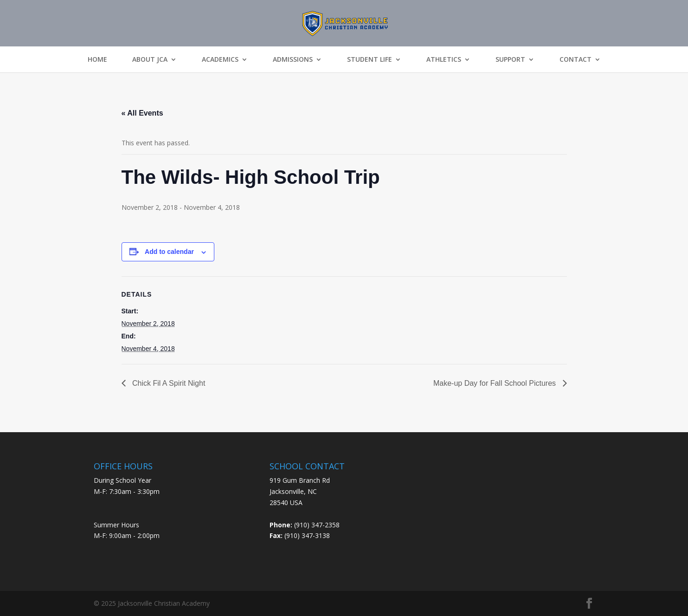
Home (97, 59)
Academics (220, 59)
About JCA (150, 59)
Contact (575, 59)
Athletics (444, 59)
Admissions (293, 59)
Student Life (370, 59)
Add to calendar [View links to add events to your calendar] (169, 252)
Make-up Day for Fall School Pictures (496, 383)
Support (510, 59)
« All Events (142, 113)
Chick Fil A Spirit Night (168, 383)
